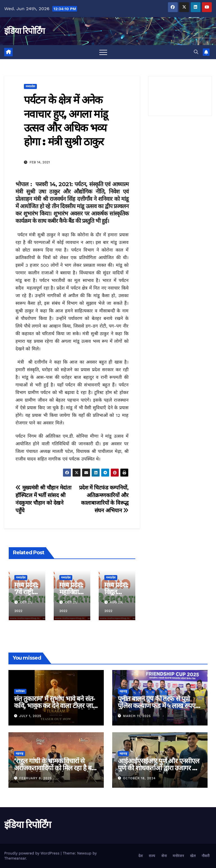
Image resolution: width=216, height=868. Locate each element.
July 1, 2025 (30, 716)
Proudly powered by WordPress (32, 853)
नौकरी (206, 856)
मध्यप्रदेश (30, 86)
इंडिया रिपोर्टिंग (24, 31)
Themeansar (15, 858)
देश (141, 856)
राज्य (152, 856)
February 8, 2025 (36, 778)
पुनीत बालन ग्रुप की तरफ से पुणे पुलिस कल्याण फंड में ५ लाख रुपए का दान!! (157, 706)
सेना (164, 856)
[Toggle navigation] (103, 52)
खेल (193, 856)
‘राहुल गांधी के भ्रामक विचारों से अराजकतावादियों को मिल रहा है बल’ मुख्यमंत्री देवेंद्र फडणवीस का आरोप (56, 768)
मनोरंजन (20, 691)
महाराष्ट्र (123, 691)
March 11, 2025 (137, 716)
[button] (196, 52)
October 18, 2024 (139, 778)
